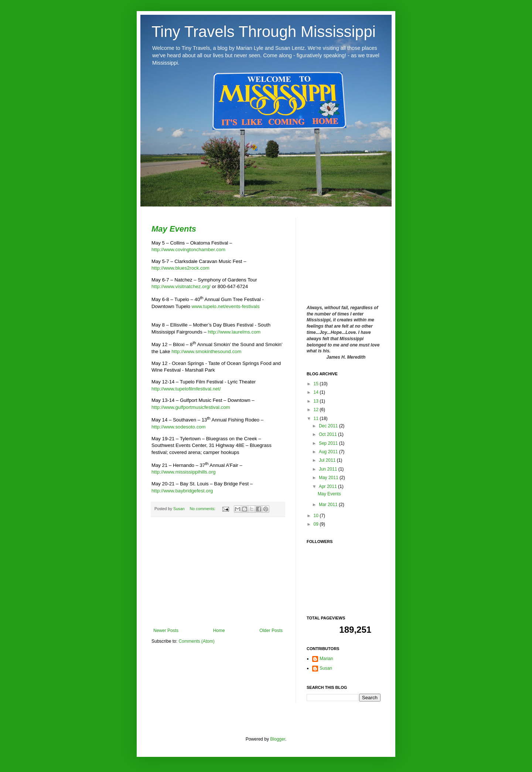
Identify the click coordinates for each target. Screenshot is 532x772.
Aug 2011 (329, 452)
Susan (180, 509)
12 (317, 410)
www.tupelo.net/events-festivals (225, 306)
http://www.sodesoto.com (179, 427)
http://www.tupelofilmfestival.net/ (186, 389)
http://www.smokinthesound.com (206, 351)
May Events (174, 229)
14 (317, 392)
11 (317, 419)
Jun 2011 (329, 469)
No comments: (203, 509)
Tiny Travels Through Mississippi (264, 32)
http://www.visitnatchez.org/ (181, 286)
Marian (326, 659)
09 (317, 524)
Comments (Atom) (196, 641)
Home (219, 631)
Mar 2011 (329, 505)
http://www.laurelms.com (234, 332)
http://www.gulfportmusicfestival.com (191, 407)
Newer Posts (166, 631)
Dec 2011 (329, 426)
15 (317, 384)
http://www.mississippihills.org (184, 472)
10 (317, 516)
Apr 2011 (328, 486)
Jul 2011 (328, 460)
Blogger (278, 739)
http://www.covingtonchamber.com (188, 250)
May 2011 (329, 478)
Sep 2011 (329, 443)
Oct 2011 (328, 434)
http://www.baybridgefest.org (182, 491)
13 (317, 401)
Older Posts (271, 631)
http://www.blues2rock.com (180, 268)
